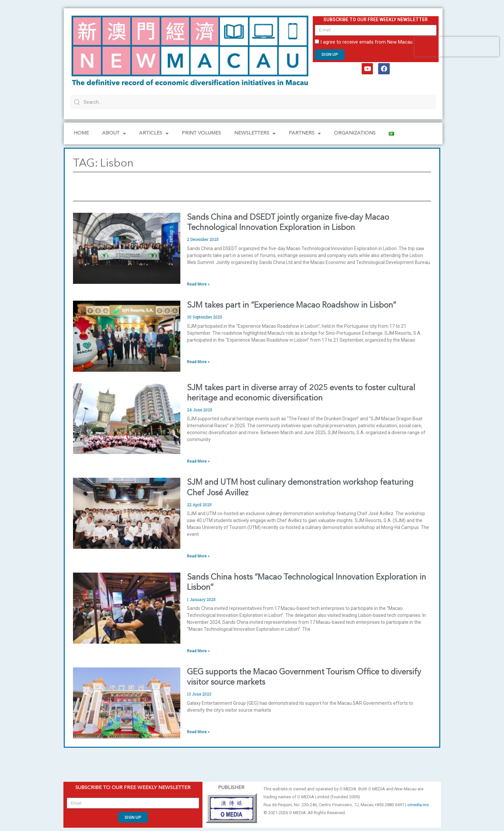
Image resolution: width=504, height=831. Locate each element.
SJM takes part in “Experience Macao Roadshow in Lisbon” (291, 306)
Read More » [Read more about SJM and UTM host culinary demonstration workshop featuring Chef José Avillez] (198, 556)
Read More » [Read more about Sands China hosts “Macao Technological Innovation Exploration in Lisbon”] (198, 651)
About (114, 134)
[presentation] (457, 47)
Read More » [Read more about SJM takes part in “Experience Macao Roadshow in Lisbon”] (198, 362)
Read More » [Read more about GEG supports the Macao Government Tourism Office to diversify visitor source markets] (198, 732)
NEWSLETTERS (255, 134)
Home (81, 133)
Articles (154, 134)
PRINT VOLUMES (201, 133)
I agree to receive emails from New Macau (366, 42)
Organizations (355, 133)
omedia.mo (418, 805)
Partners (305, 134)
